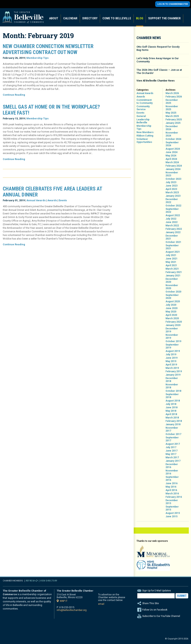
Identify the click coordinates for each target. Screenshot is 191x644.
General (141, 116)
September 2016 (172, 479)
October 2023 (173, 179)
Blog (140, 18)
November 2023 (172, 174)
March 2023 (172, 192)
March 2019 (172, 368)
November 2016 (172, 472)
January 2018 (173, 424)
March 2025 (172, 116)
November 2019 (172, 336)
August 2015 (173, 513)
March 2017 (172, 457)
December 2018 (172, 380)
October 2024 (173, 139)
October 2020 (173, 292)
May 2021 (171, 262)
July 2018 (171, 404)
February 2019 (174, 371)
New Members (145, 132)
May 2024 (171, 156)
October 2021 (173, 242)
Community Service (143, 108)
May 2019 (171, 361)
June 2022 (172, 222)
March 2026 (172, 93)
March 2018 (172, 418)
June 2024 (172, 152)
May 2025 (171, 113)
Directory (90, 18)
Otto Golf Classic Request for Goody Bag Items (158, 48)
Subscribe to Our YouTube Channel (161, 616)
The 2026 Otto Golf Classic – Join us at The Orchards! (159, 71)
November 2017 (172, 429)
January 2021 (173, 276)
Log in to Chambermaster (173, 4)
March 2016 (172, 494)
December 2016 (172, 466)
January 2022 (173, 232)
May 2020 (171, 312)
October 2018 (173, 391)
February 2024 (174, 166)
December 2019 (172, 330)
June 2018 (172, 407)
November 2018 (172, 386)
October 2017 (173, 434)
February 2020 (174, 322)
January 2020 (173, 325)
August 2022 (173, 215)
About (54, 18)
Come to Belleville (117, 18)
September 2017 (172, 439)
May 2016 (171, 487)
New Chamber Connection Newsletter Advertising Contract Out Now (48, 49)
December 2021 (172, 237)
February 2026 (174, 97)
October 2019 (173, 341)
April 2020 (171, 315)
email (101, 604)
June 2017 (172, 451)
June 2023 (172, 186)
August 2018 (173, 401)
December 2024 (172, 128)
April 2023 (171, 189)
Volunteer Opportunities (144, 141)
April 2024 (171, 159)
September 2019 (172, 346)
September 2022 (172, 211)
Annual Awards (36, 200)
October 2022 (173, 206)
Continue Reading (14, 95)
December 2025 (172, 102)
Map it (64, 601)
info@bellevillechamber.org (72, 610)
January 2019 (173, 375)
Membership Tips (38, 58)
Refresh (31, 581)
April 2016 (171, 490)
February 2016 (174, 497)
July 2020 (171, 305)
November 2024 (172, 134)
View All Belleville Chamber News (156, 81)
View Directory (49, 581)
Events (63, 200)
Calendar (70, 18)
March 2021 (172, 269)
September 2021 (172, 247)
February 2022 (174, 229)
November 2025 (172, 108)
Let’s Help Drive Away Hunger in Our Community (158, 60)
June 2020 (172, 308)
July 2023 (171, 182)
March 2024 (172, 162)
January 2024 (173, 169)
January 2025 (173, 123)
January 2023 (173, 196)
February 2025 (174, 120)
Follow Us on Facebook (155, 610)
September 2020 (172, 297)
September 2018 (172, 396)
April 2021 (171, 265)
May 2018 (171, 411)
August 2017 (173, 444)
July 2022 (171, 219)
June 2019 (172, 358)
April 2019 (171, 365)
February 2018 (174, 421)
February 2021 (174, 272)
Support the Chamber (164, 18)
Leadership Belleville (143, 121)
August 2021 (173, 252)
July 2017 (171, 447)
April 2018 (171, 414)
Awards (52, 200)
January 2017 (173, 461)
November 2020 (172, 287)
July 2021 (171, 255)
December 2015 (172, 502)
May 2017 (171, 454)
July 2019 (171, 354)
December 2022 (172, 201)
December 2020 (172, 280)
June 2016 (172, 483)
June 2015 (172, 516)
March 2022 (172, 226)
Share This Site (163, 603)
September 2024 (172, 144)
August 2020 (173, 301)
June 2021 (172, 259)
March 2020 (172, 318)
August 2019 (173, 351)
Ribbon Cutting (145, 136)
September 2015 (172, 508)
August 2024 (173, 149)
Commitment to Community (145, 102)
